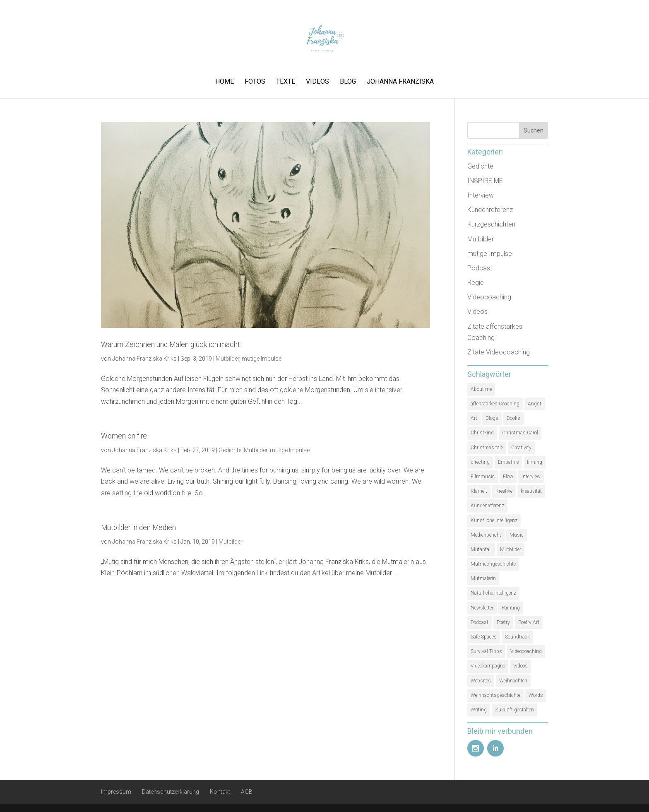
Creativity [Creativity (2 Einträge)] (521, 448)
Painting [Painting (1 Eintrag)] (511, 608)
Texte (286, 82)
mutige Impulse (262, 359)
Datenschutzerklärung (171, 792)
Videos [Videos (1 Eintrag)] (520, 666)
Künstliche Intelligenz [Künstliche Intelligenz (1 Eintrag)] (494, 520)
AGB (247, 792)
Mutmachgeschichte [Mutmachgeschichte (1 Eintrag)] (493, 564)
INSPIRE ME (485, 181)
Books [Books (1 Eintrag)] (513, 418)
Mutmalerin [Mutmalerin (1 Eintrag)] (483, 578)
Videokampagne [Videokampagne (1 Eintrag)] (488, 666)
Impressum (116, 792)
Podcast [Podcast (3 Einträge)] (480, 622)
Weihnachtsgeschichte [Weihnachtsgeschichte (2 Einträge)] (495, 695)
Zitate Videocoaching (499, 352)
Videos (317, 82)
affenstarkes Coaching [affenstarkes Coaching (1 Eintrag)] (495, 404)
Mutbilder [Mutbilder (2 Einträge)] (511, 549)
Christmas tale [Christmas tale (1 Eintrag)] (487, 448)
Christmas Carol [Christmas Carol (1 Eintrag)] (520, 433)
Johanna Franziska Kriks (144, 359)
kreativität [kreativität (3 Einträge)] (531, 491)
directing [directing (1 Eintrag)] (480, 462)
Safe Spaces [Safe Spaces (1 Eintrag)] (484, 637)
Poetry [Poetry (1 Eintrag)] (503, 622)
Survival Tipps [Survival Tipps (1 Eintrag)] (486, 651)
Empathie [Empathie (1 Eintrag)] (508, 462)
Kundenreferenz (490, 210)
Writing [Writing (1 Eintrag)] (479, 710)
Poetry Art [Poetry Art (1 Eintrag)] (529, 622)
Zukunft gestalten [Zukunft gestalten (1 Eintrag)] (514, 710)
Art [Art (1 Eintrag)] (474, 418)
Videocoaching (489, 297)
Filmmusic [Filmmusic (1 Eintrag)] (483, 477)
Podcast (480, 268)
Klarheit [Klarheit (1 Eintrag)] (479, 491)
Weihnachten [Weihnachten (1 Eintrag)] (513, 681)
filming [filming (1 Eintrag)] (535, 462)
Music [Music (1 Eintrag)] (517, 535)
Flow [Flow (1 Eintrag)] (508, 477)
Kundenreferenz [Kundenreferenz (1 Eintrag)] (487, 506)
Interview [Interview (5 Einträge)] (531, 477)
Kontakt (220, 792)
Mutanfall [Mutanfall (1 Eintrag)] (481, 549)
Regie (476, 283)
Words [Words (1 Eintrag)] (536, 695)
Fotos (255, 82)
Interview (481, 195)
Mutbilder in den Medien (138, 528)
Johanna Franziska (400, 82)
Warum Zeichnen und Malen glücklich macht (171, 345)
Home (225, 82)
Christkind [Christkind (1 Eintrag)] (482, 433)
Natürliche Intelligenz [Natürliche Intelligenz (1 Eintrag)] (493, 593)
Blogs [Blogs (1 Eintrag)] (492, 418)
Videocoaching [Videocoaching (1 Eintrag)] (526, 651)
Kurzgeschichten (491, 224)
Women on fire (124, 436)
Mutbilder (227, 359)
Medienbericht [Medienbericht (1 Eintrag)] (486, 535)
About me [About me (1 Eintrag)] (481, 389)
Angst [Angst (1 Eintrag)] (535, 404)
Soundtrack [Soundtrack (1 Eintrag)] (517, 637)
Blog (348, 82)
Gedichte (230, 450)
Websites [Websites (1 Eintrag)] (481, 681)
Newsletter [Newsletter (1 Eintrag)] (482, 608)
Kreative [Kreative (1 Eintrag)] (504, 491)
